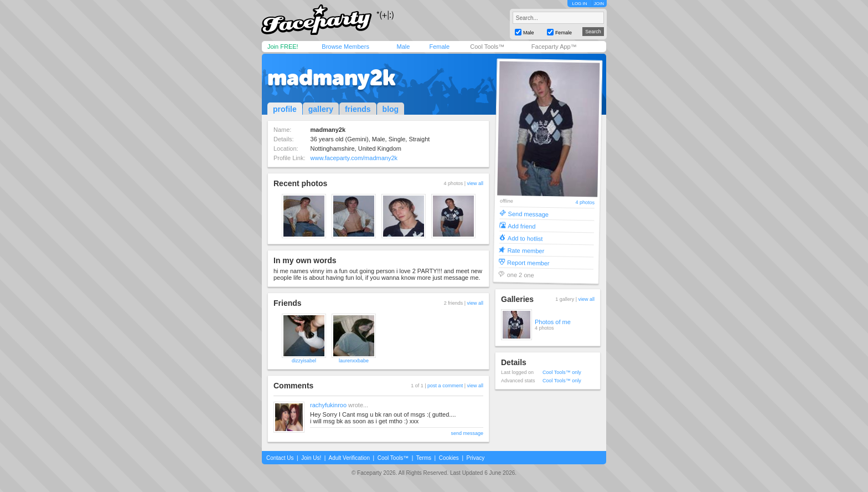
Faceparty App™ (554, 47)
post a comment (445, 386)
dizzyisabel (304, 361)
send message (467, 433)
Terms (424, 458)
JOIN (599, 4)
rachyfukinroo (328, 405)
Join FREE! (283, 47)
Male (403, 47)
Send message (529, 214)
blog (391, 109)
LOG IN (579, 4)
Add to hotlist (525, 238)
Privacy (476, 458)
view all (475, 183)
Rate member (526, 250)
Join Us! (311, 458)
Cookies (449, 458)
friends (358, 109)
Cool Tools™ (487, 47)
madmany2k (332, 78)
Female (439, 47)
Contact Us (280, 458)
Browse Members (345, 47)
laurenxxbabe (354, 361)
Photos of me (553, 322)
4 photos (585, 203)
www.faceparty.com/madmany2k (354, 158)
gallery (321, 109)
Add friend (521, 226)
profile (285, 109)
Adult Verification (349, 458)
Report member (528, 262)
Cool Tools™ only (562, 372)
